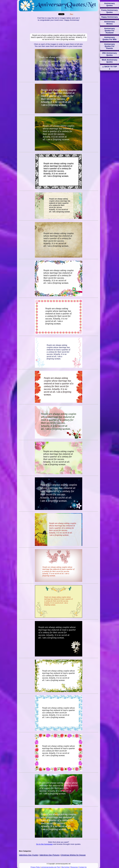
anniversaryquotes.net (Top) (51, 867)
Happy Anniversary (110, 17)
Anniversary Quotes (110, 4)
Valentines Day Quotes (29, 855)
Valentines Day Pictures (49, 855)
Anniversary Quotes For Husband (110, 31)
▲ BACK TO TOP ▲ (110, 68)
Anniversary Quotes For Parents (110, 46)
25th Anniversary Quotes (110, 54)
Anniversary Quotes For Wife (110, 38)
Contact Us (83, 867)
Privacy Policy (36, 867)
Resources (74, 867)
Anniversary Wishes (110, 23)
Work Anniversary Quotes (109, 61)
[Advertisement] (59, 27)
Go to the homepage (44, 844)
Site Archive (65, 867)
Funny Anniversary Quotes (109, 11)
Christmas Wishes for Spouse (73, 855)
